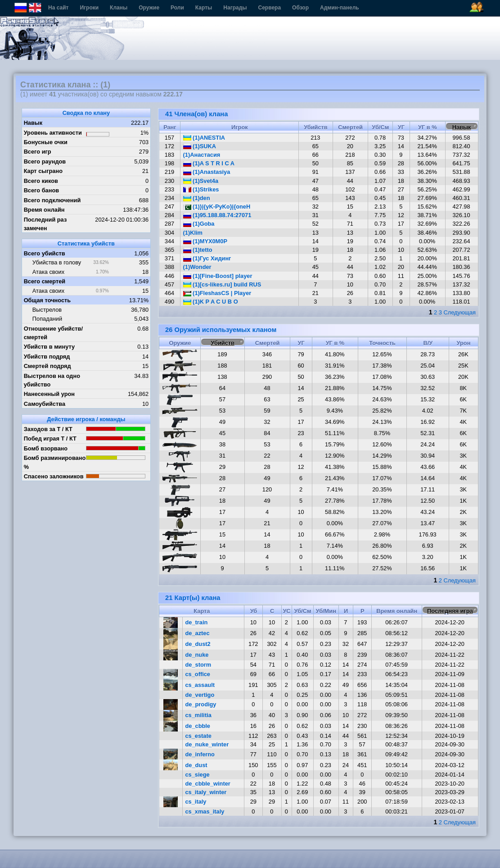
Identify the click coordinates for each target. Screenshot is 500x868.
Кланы (119, 8)
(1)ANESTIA (204, 138)
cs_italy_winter (206, 792)
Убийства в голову (57, 262)
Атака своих (48, 272)
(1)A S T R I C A (209, 163)
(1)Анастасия (202, 155)
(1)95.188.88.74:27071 (217, 215)
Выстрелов (47, 310)
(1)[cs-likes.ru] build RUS (222, 284)
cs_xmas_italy (205, 811)
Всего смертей (45, 281)
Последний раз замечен (45, 224)
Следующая (459, 312)
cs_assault (200, 685)
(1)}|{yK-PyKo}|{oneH (217, 207)
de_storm (198, 665)
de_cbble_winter (208, 784)
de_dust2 (198, 644)
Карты (204, 8)
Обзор (300, 8)
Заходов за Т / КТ (48, 429)
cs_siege (198, 775)
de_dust (196, 765)
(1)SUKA (200, 146)
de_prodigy (201, 704)
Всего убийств (45, 253)
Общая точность (47, 300)
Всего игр (38, 152)
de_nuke (197, 655)
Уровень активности (53, 133)
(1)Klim (193, 233)
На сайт (58, 8)
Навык (33, 123)
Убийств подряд (47, 357)
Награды (235, 8)
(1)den (197, 198)
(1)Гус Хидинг (207, 258)
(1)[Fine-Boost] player (218, 276)
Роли (177, 8)
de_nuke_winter (207, 744)
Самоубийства (45, 404)
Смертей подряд (47, 366)
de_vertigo (200, 695)
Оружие (149, 8)
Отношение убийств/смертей (53, 333)
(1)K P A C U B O (211, 302)
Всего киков (41, 181)
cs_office (198, 674)
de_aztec (198, 633)
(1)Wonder (197, 267)
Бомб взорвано (46, 448)
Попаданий (47, 319)
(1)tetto (198, 250)
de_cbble (198, 726)
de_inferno (200, 754)
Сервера (270, 8)
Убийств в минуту (50, 347)
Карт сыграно (43, 171)
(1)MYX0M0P (205, 241)
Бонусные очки (46, 142)
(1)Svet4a (201, 181)
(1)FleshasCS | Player (217, 293)
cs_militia (198, 715)
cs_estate (198, 736)
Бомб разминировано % (55, 462)
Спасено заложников (54, 476)
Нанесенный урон (49, 394)
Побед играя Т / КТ (50, 439)
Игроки (89, 8)
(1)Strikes (201, 189)
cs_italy (196, 802)
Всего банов (41, 190)
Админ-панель (340, 8)
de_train (197, 622)
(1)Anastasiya (207, 172)
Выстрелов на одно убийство (52, 380)
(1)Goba (199, 224)
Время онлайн (44, 210)
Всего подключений (52, 200)
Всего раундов (45, 161)
